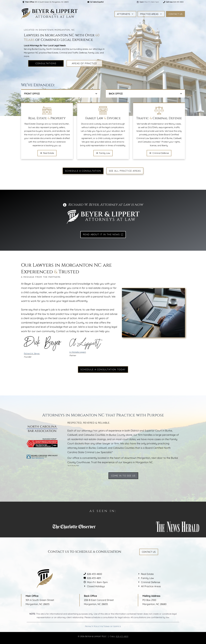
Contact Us (175, 14)
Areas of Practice (84, 63)
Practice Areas (151, 14)
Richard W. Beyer (32, 353)
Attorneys (125, 14)
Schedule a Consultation (83, 171)
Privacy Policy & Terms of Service (103, 626)
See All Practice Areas (125, 171)
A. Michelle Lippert (78, 352)
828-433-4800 (122, 636)
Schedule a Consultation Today (103, 369)
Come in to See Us (123, 476)
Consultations (46, 63)
